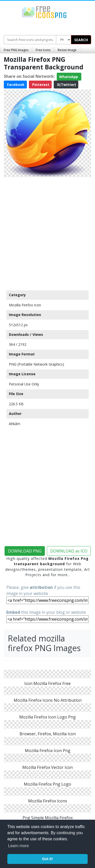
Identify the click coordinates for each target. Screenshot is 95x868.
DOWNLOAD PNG (25, 551)
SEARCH (81, 40)
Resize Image (67, 50)
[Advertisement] (48, 233)
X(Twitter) (66, 85)
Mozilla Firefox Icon (25, 305)
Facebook (15, 85)
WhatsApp (69, 77)
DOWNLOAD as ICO (69, 551)
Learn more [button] (18, 846)
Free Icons (43, 50)
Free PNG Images (16, 50)
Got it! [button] (47, 859)
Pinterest (40, 85)
